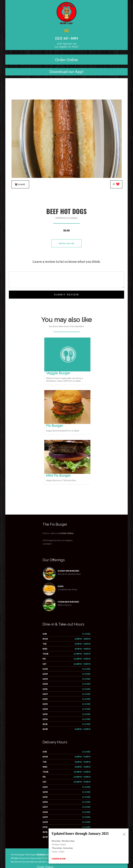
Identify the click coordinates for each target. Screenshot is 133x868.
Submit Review (66, 295)
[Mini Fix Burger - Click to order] (68, 473)
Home (41, 855)
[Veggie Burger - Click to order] (68, 371)
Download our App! (66, 71)
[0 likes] (116, 185)
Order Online (66, 60)
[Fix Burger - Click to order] (68, 423)
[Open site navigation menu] (66, 31)
